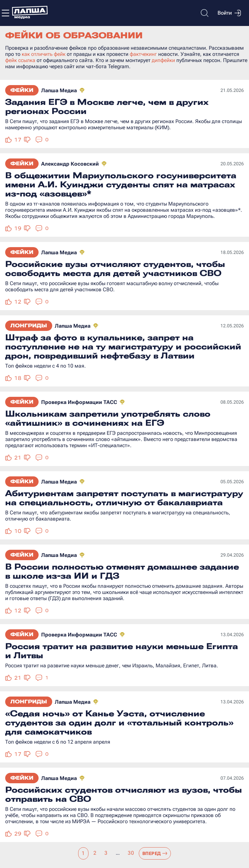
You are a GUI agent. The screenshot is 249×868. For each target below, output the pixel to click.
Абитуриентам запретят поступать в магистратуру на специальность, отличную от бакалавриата (124, 498)
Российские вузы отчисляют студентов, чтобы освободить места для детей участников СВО (115, 269)
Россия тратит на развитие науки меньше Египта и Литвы (122, 651)
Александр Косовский (70, 164)
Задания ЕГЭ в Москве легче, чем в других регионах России (107, 107)
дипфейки (163, 60)
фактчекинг (143, 54)
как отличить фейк (44, 54)
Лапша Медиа (59, 90)
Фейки (22, 90)
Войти (229, 13)
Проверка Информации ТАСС (79, 402)
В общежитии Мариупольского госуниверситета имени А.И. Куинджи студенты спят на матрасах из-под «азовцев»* (121, 184)
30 (131, 853)
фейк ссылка (20, 60)
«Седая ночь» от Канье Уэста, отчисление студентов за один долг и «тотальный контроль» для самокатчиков (119, 723)
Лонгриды (29, 326)
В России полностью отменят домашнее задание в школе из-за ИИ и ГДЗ (122, 571)
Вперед (155, 853)
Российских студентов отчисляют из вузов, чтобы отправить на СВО (124, 794)
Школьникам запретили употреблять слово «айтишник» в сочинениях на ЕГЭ (108, 418)
